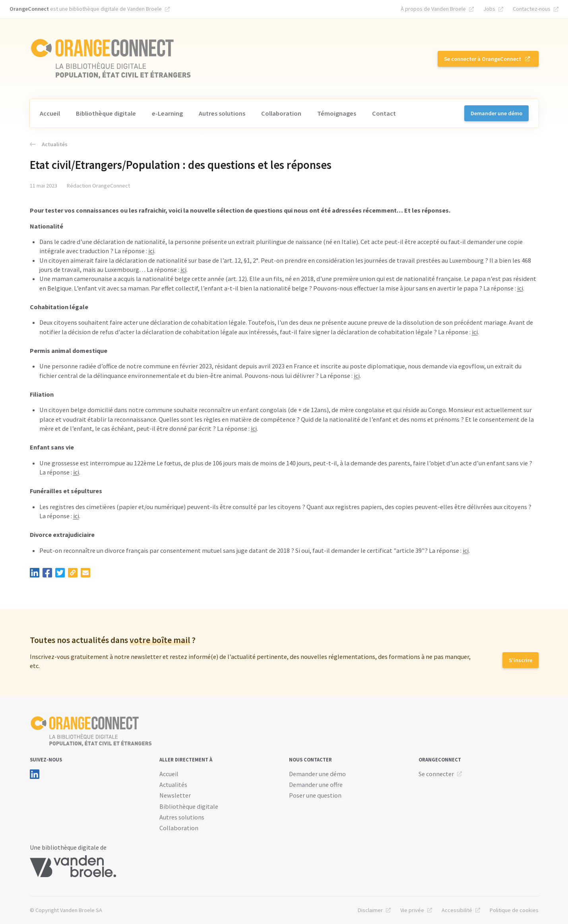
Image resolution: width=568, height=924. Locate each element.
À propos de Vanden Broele (433, 9)
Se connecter (436, 774)
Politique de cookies (514, 910)
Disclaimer (370, 910)
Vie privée (412, 910)
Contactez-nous (532, 9)
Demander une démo (496, 113)
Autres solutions (222, 113)
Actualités (49, 144)
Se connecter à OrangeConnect (483, 59)
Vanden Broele (144, 9)
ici (151, 251)
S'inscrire (521, 660)
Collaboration (281, 113)
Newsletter (175, 795)
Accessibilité (457, 910)
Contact (384, 113)
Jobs (489, 9)
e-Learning (167, 113)
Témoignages (337, 113)
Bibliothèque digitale (106, 113)
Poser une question (315, 795)
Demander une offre (316, 785)
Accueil (50, 113)
